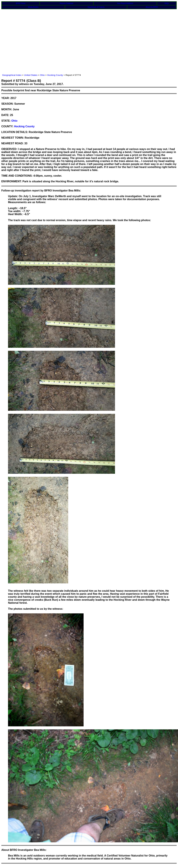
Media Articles (33, 7)
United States (31, 75)
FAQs (167, 3)
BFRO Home (21, 3)
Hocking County (55, 75)
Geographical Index (12, 75)
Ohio (42, 75)
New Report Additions (125, 3)
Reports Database (67, 3)
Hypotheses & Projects (96, 7)
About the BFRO (152, 7)
